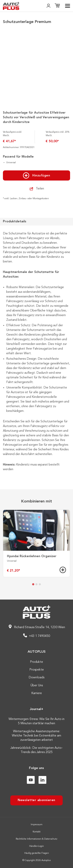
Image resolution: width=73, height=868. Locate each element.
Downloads (36, 678)
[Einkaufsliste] (57, 6)
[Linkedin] (42, 780)
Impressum (37, 825)
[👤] (48, 6)
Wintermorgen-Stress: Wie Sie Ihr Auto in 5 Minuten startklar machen (36, 721)
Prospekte (37, 670)
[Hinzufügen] (63, 570)
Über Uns (37, 686)
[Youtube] (31, 780)
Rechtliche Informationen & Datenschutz (36, 839)
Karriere (37, 693)
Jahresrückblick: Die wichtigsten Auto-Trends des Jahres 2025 (36, 750)
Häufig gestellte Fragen (37, 853)
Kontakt (37, 832)
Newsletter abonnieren (36, 800)
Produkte (36, 662)
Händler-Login (36, 846)
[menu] (68, 6)
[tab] (33, 584)
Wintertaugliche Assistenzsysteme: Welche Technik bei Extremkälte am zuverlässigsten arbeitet (36, 736)
